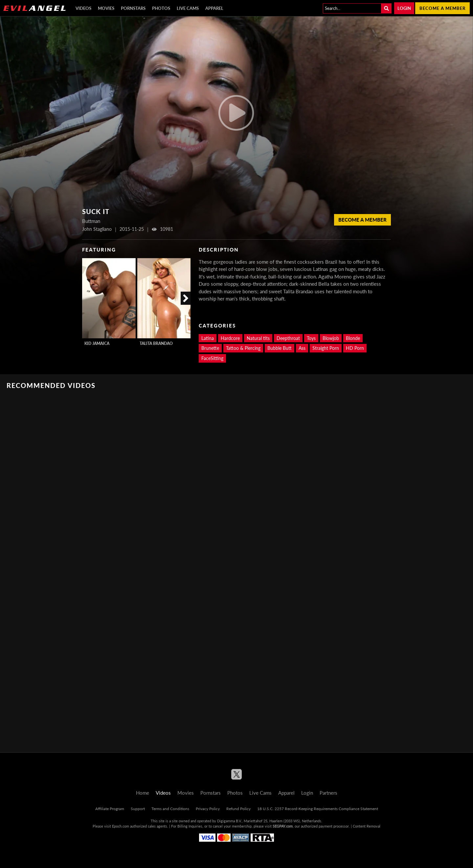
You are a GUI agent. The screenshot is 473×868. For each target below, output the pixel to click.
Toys (311, 338)
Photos (161, 8)
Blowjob (331, 338)
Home (143, 793)
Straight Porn (326, 348)
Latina (208, 338)
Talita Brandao (156, 343)
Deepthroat (288, 338)
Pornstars (133, 8)
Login (404, 8)
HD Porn (355, 348)
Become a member (442, 8)
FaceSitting (212, 358)
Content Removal (367, 826)
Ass (302, 348)
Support (138, 809)
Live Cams (188, 8)
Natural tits (258, 338)
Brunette (210, 348)
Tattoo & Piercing (243, 348)
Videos (83, 8)
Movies (106, 8)
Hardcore (230, 338)
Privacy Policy (208, 809)
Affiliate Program (110, 809)
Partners (328, 793)
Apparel (214, 8)
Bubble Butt (280, 348)
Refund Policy (238, 809)
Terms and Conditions (170, 809)
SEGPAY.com (283, 826)
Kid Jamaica (97, 343)
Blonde (353, 338)
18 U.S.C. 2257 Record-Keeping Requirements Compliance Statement (318, 809)
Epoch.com (121, 826)
